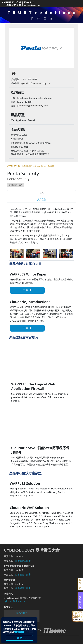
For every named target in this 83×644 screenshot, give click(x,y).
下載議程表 (80, 601)
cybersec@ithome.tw (15, 601)
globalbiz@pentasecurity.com (36, 83)
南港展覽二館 (23, 561)
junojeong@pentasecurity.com (33, 106)
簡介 (41, 193)
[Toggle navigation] (78, 4)
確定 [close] (19, 638)
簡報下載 (80, 584)
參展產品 (41, 199)
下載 (19, 290)
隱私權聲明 (19, 632)
